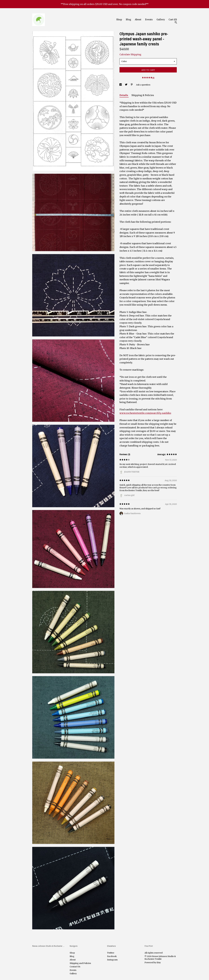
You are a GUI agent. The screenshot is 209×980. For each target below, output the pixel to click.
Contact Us (75, 967)
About (138, 19)
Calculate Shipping (130, 54)
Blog (128, 19)
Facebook (112, 956)
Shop (119, 19)
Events (149, 19)
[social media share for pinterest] (132, 85)
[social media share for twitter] (126, 85)
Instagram (112, 960)
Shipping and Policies (80, 963)
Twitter (111, 953)
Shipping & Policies (143, 95)
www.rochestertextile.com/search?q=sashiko (145, 413)
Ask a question (143, 85)
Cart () (173, 19)
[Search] (176, 23)
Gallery (161, 19)
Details (124, 95)
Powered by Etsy (153, 963)
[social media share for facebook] (121, 85)
